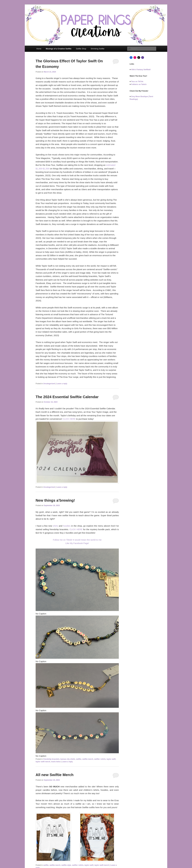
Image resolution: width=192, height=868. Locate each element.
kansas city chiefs (68, 759)
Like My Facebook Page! (77, 543)
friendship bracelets (51, 759)
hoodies (67, 526)
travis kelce (56, 762)
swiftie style (66, 865)
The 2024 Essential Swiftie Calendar (67, 397)
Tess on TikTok (137, 82)
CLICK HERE (69, 419)
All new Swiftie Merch (55, 775)
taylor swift (111, 759)
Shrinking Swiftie (98, 49)
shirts (55, 526)
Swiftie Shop (81, 49)
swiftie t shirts (100, 759)
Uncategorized (49, 384)
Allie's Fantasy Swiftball (141, 70)
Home (39, 49)
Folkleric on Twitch (139, 84)
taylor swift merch (43, 762)
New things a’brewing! (55, 500)
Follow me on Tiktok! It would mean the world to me (77, 540)
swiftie (79, 759)
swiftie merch (88, 759)
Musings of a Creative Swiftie (59, 49)
